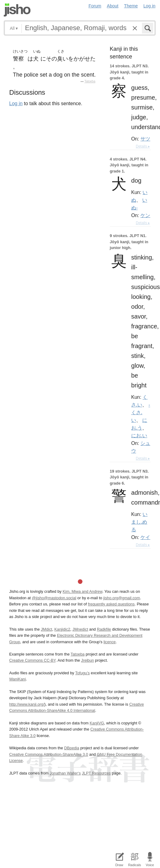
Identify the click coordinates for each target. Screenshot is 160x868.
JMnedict (80, 629)
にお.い (139, 435)
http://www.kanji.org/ (27, 704)
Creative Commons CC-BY (32, 660)
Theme (131, 6)
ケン (145, 215)
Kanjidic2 (62, 629)
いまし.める (139, 522)
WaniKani (17, 679)
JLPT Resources (96, 773)
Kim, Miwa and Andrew (82, 591)
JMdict (46, 629)
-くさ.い (141, 412)
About (113, 6)
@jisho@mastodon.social (54, 598)
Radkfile (104, 629)
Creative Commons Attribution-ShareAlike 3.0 (49, 754)
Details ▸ (143, 146)
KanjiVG (97, 723)
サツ (145, 139)
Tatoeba (90, 81)
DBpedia (72, 748)
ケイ (145, 537)
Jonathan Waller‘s (65, 773)
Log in (149, 6)
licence (110, 642)
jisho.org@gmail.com (122, 598)
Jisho (17, 10)
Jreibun (87, 660)
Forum (95, 6)
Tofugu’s (82, 673)
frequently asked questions (111, 604)
